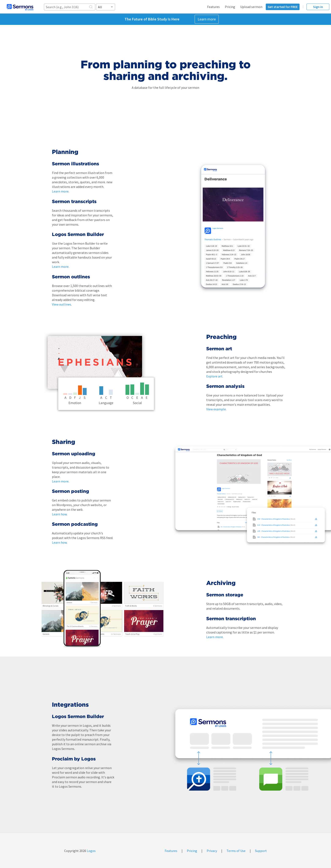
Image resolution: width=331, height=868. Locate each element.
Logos (91, 851)
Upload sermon (251, 7)
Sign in (318, 7)
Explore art (214, 376)
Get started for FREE (283, 7)
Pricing (230, 7)
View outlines (62, 304)
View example (216, 409)
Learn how (59, 514)
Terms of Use (236, 851)
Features (213, 7)
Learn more (207, 19)
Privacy (212, 851)
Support (261, 851)
